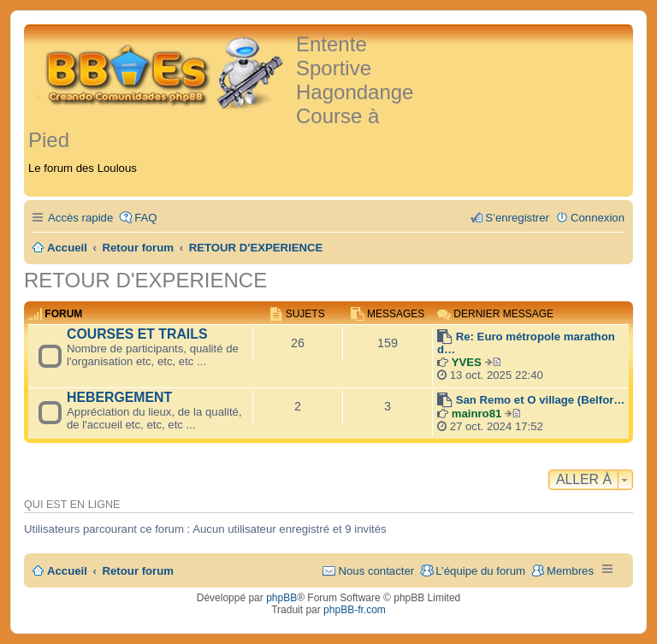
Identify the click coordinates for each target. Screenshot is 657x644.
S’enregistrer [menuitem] (517, 218)
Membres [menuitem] (570, 571)
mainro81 (477, 414)
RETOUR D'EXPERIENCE (145, 280)
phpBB (281, 598)
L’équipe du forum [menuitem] (480, 571)
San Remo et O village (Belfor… (541, 400)
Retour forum (139, 571)
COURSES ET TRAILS (137, 334)
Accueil (67, 571)
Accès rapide (80, 218)
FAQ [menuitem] (145, 218)
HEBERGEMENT (119, 397)
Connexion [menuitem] (598, 218)
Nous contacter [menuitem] (376, 571)
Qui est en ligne (72, 505)
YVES (467, 362)
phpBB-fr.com (355, 610)
